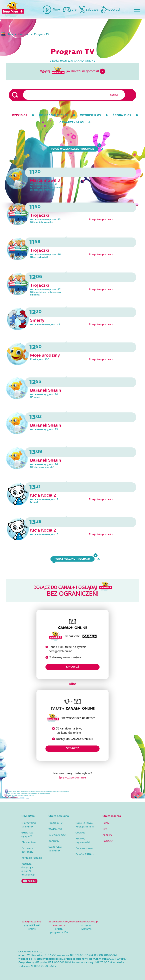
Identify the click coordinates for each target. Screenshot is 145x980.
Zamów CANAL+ (85, 854)
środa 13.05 (122, 115)
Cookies (80, 833)
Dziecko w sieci (57, 835)
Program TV (41, 34)
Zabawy (107, 835)
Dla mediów (29, 842)
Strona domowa (18, 34)
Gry (105, 829)
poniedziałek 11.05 (54, 115)
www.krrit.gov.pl (12, 797)
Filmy (106, 823)
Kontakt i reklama (32, 858)
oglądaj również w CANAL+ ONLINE (72, 61)
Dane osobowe (84, 848)
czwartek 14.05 (71, 122)
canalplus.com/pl (32, 922)
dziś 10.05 (20, 115)
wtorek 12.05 (90, 115)
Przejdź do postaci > (101, 220)
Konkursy (54, 841)
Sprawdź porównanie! (73, 777)
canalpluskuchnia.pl (87, 922)
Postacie (108, 841)
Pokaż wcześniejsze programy (74, 149)
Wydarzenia (55, 829)
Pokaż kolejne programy (74, 559)
